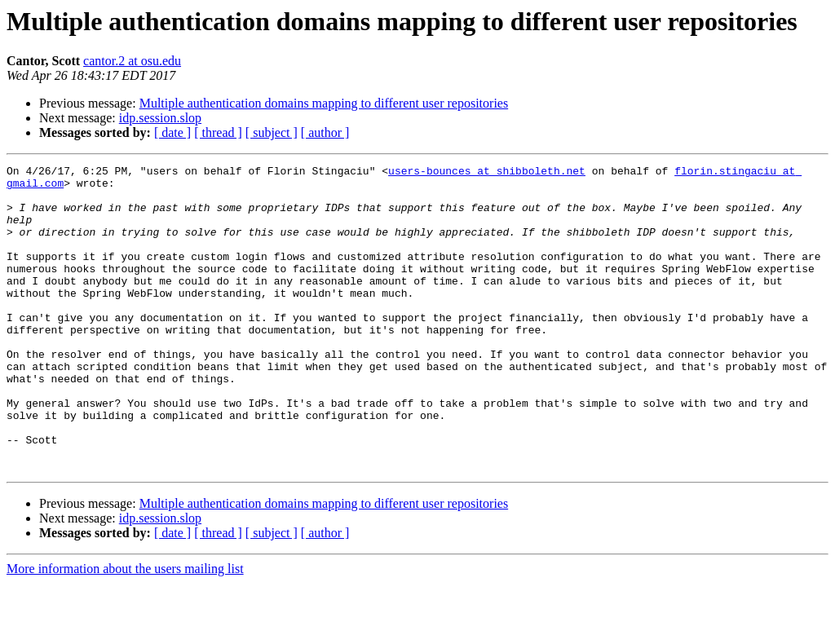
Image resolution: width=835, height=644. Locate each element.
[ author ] (325, 132)
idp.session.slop (160, 118)
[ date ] (172, 132)
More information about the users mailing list (125, 630)
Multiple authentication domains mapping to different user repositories (324, 103)
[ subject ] (272, 132)
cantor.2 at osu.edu (132, 61)
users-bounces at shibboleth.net (487, 173)
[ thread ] (218, 132)
